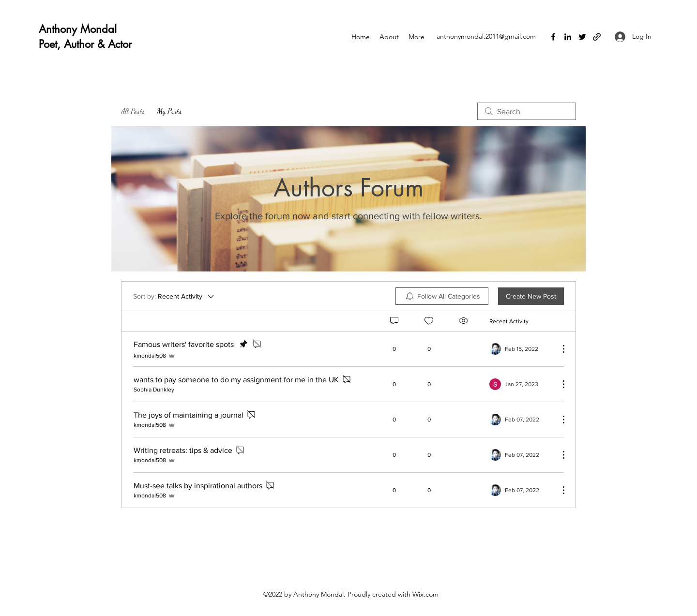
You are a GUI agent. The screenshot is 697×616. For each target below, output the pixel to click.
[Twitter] (582, 37)
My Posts (169, 111)
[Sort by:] (174, 296)
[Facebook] (553, 37)
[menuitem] (442, 296)
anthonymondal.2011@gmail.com (486, 36)
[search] (527, 111)
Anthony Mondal (78, 29)
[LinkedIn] (568, 37)
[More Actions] (559, 349)
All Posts (133, 111)
